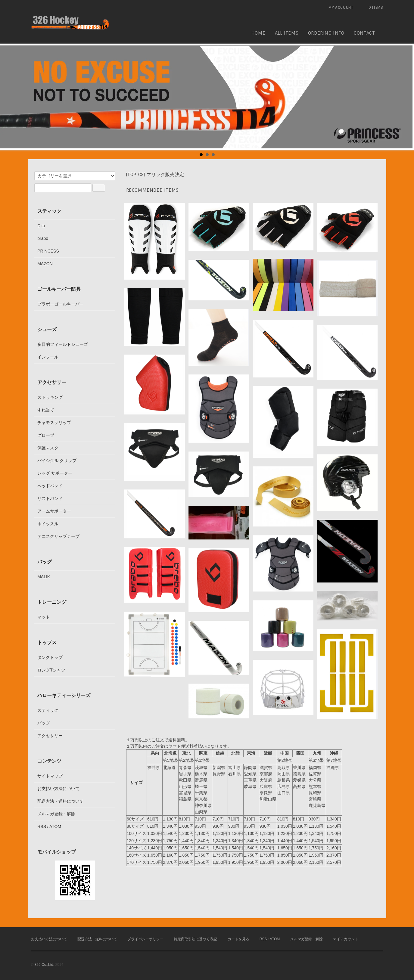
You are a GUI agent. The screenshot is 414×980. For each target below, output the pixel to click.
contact (364, 33)
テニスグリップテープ (58, 536)
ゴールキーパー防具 (59, 289)
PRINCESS (48, 251)
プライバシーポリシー (145, 939)
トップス (47, 642)
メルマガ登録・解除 (56, 814)
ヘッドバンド (50, 486)
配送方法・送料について (61, 801)
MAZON (45, 264)
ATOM (55, 826)
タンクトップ (50, 657)
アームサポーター (54, 511)
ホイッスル (48, 524)
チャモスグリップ (54, 423)
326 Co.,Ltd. (44, 965)
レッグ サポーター (55, 473)
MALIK (44, 577)
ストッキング (50, 397)
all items (287, 33)
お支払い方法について (58, 789)
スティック (49, 211)
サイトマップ (50, 776)
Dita (41, 226)
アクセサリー (52, 382)
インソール (48, 357)
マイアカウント (346, 939)
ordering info (326, 33)
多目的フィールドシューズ (63, 344)
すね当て (46, 410)
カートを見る (238, 939)
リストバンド (50, 498)
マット (44, 617)
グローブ (46, 435)
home (258, 33)
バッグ (45, 562)
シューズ (47, 329)
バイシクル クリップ (57, 461)
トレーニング (52, 602)
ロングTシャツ (51, 670)
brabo (43, 238)
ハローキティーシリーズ (64, 695)
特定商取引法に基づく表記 (195, 939)
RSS (42, 826)
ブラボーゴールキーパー (61, 304)
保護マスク (48, 448)
